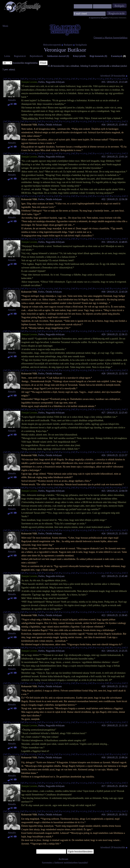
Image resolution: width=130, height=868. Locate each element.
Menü (5, 26)
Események (118, 56)
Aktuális (12, 100)
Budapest (68, 45)
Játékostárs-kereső (58, 56)
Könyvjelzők (79, 56)
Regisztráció (20, 56)
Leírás (7, 56)
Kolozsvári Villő (29, 125)
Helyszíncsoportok (52, 45)
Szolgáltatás (81, 45)
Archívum (63, 859)
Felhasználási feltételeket (118, 18)
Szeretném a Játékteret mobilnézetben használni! (65, 863)
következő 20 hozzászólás (114, 76)
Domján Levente (29, 82)
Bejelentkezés (36, 56)
